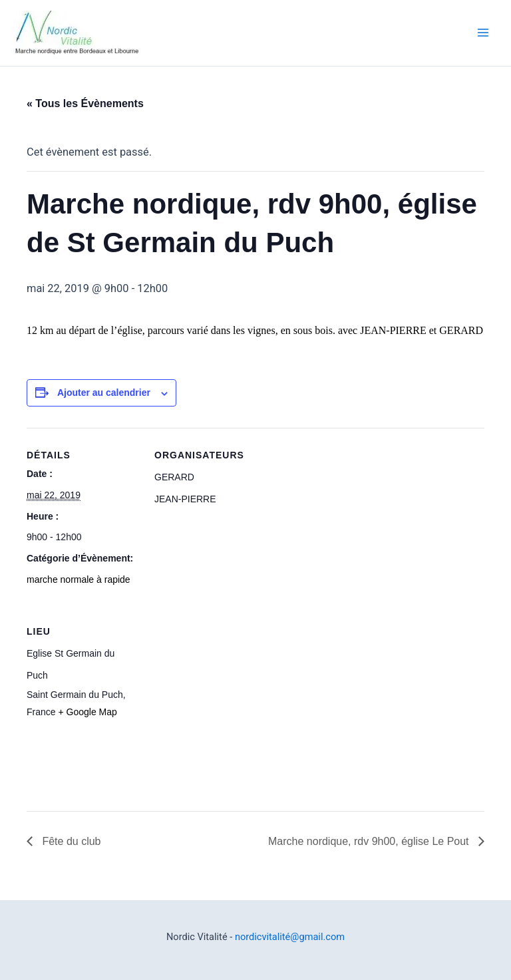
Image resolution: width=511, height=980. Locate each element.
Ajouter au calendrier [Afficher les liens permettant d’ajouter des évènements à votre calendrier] (104, 393)
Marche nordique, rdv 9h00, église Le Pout (370, 841)
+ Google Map (87, 712)
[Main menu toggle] (483, 33)
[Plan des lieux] (225, 696)
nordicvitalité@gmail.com (290, 937)
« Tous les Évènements (85, 103)
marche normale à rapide (79, 579)
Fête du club (70, 841)
